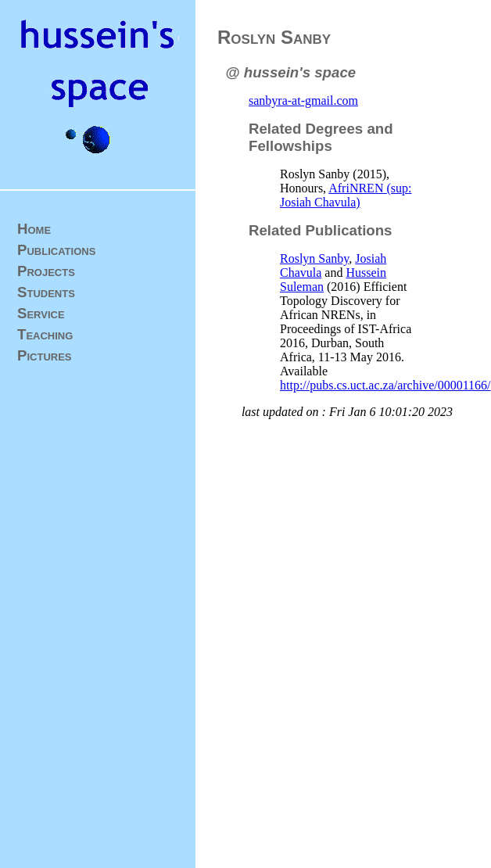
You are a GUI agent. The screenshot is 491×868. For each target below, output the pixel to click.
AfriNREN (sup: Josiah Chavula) (346, 195)
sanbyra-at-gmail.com (303, 100)
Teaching (45, 334)
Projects (46, 271)
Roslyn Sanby (314, 258)
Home (34, 229)
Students (46, 292)
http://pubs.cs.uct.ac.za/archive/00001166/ (385, 385)
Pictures (45, 355)
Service (41, 313)
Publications (56, 250)
